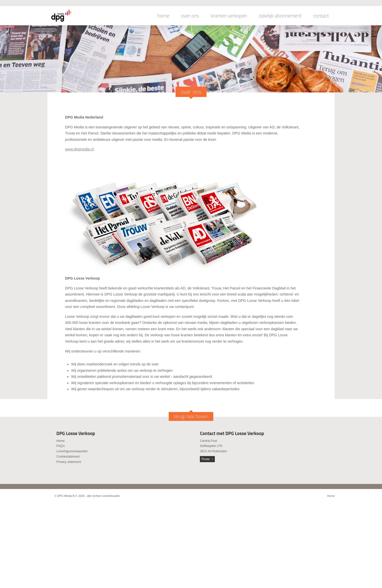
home (163, 16)
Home (60, 441)
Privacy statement (69, 462)
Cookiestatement (68, 457)
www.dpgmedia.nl (79, 149)
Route (206, 459)
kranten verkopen (229, 16)
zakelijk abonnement (280, 16)
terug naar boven (191, 416)
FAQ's (60, 446)
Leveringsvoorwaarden (72, 451)
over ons (190, 16)
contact (321, 16)
